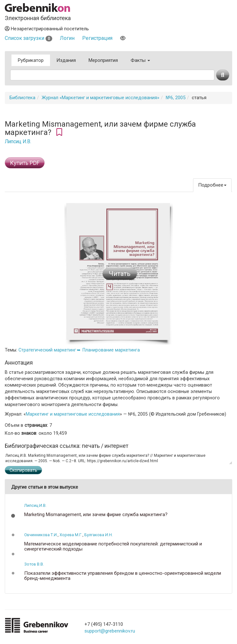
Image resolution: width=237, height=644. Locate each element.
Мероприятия (103, 60)
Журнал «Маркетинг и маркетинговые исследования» (101, 98)
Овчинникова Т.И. (41, 535)
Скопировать (23, 470)
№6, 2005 (176, 98)
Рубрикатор (31, 60)
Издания (66, 60)
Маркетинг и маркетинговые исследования (73, 414)
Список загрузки (29, 38)
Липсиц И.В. (18, 142)
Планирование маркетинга (111, 350)
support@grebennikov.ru (110, 631)
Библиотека (22, 98)
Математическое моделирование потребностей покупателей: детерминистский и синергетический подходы (113, 547)
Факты (140, 60)
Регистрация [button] (97, 38)
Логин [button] (67, 38)
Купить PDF (25, 163)
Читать (120, 274)
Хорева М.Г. (71, 535)
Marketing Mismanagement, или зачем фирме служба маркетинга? (96, 515)
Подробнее (212, 185)
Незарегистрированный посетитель (47, 29)
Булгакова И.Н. (99, 535)
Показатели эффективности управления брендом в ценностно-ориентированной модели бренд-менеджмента (123, 576)
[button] (13, 516)
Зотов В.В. (34, 564)
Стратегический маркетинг (47, 350)
